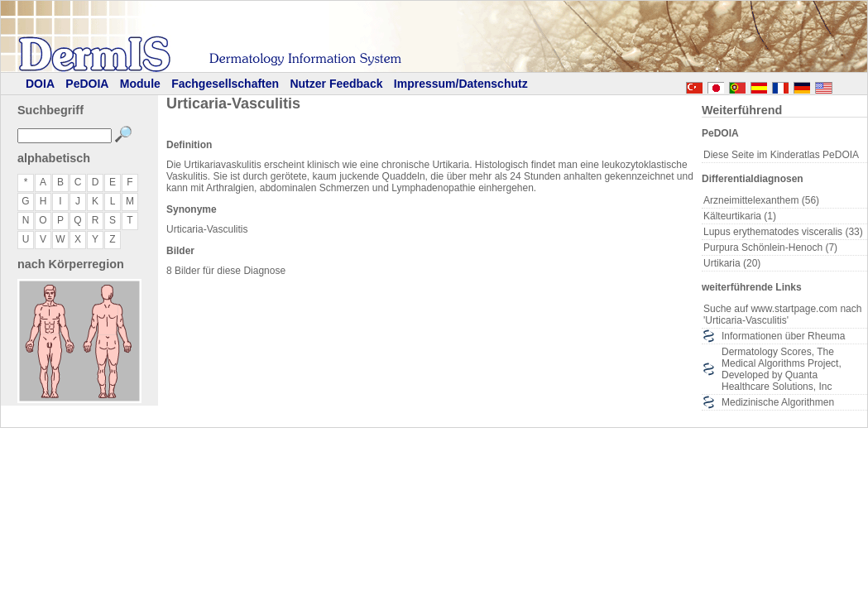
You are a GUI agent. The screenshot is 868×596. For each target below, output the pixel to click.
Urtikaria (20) (732, 263)
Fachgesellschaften (225, 84)
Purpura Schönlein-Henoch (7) (770, 248)
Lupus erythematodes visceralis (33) (783, 232)
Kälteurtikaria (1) (740, 216)
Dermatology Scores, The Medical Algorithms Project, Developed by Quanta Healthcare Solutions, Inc (782, 369)
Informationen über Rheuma (783, 336)
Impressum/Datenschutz (461, 84)
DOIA (40, 84)
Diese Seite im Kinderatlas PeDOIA (781, 155)
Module (140, 84)
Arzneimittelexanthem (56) (761, 200)
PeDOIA (87, 84)
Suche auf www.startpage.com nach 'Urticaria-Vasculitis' (782, 315)
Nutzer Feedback (336, 84)
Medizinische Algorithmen (778, 402)
